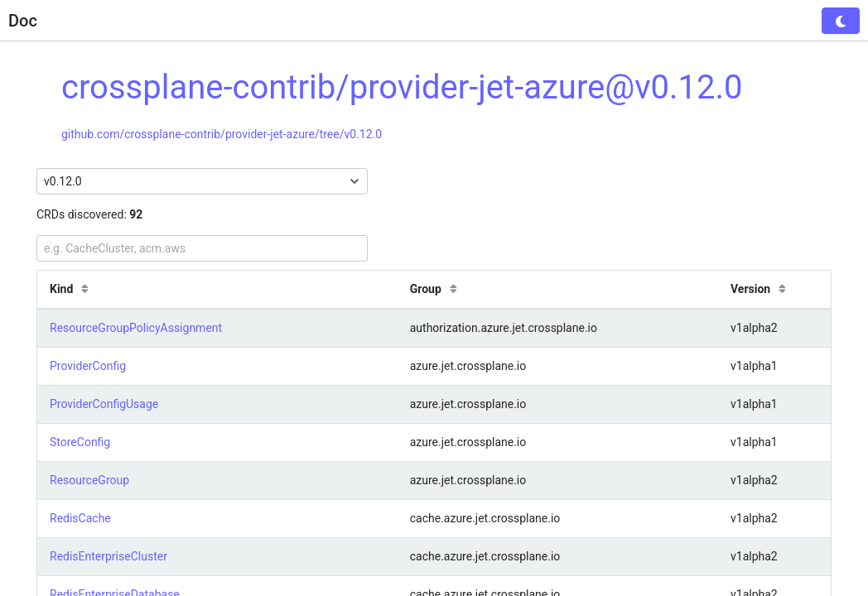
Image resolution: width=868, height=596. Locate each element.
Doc (23, 21)
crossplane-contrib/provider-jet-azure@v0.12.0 (402, 87)
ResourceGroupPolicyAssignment (136, 328)
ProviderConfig (88, 366)
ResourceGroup (89, 480)
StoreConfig (80, 442)
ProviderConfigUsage (104, 404)
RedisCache (80, 518)
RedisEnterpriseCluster (108, 556)
